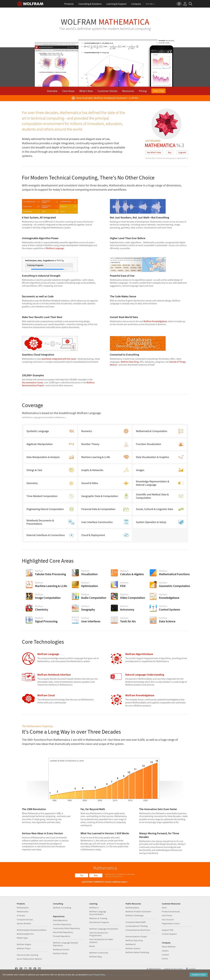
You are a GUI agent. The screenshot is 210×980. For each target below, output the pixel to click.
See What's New (154, 152)
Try (82, 875)
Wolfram (105, 22)
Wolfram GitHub (60, 953)
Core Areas (68, 91)
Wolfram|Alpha (132, 908)
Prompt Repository (62, 936)
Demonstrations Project (136, 936)
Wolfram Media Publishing (137, 952)
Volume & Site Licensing (27, 955)
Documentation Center (32, 383)
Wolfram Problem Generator (138, 912)
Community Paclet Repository (66, 928)
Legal (166, 969)
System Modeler (24, 923)
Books (92, 946)
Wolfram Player (24, 948)
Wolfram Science (133, 948)
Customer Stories (107, 91)
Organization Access (171, 923)
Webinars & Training (98, 918)
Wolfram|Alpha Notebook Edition (32, 930)
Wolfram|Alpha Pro (25, 934)
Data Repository (60, 920)
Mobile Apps (22, 938)
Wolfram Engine (24, 944)
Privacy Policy (177, 969)
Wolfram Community (99, 953)
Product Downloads (171, 912)
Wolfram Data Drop (130, 362)
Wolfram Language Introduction (104, 929)
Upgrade (182, 152)
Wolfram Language (55, 248)
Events (165, 959)
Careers (165, 951)
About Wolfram (169, 947)
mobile (167, 43)
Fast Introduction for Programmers (99, 934)
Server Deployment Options (29, 959)
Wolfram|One (23, 908)
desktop (171, 41)
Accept (199, 975)
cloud (161, 43)
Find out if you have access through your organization (166, 158)
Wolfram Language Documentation (98, 913)
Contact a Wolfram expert (116, 882)
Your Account (168, 920)
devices (113, 365)
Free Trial (158, 91)
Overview (52, 91)
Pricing (143, 91)
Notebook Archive (61, 949)
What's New (86, 91)
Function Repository (62, 924)
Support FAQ (167, 930)
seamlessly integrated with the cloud (59, 359)
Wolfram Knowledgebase (155, 321)
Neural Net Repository (63, 932)
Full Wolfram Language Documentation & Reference (43, 417)
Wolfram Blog (95, 957)
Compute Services (25, 920)
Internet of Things (177, 362)
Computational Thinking (137, 926)
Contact (165, 955)
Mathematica (23, 912)
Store (164, 908)
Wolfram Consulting (62, 908)
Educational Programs (99, 922)
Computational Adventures (138, 930)
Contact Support (169, 934)
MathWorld (131, 944)
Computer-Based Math (136, 922)
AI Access (21, 915)
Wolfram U (94, 908)
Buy (170, 152)
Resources (128, 91)
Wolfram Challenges (135, 915)
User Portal (167, 915)
